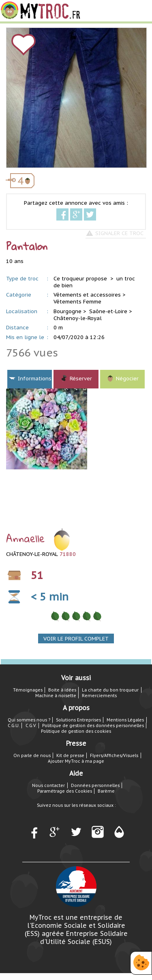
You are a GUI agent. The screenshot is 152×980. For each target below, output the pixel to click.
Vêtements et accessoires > (89, 295)
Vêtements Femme (77, 302)
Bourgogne (67, 311)
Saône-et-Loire (108, 311)
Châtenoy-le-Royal (78, 318)
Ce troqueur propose (81, 279)
